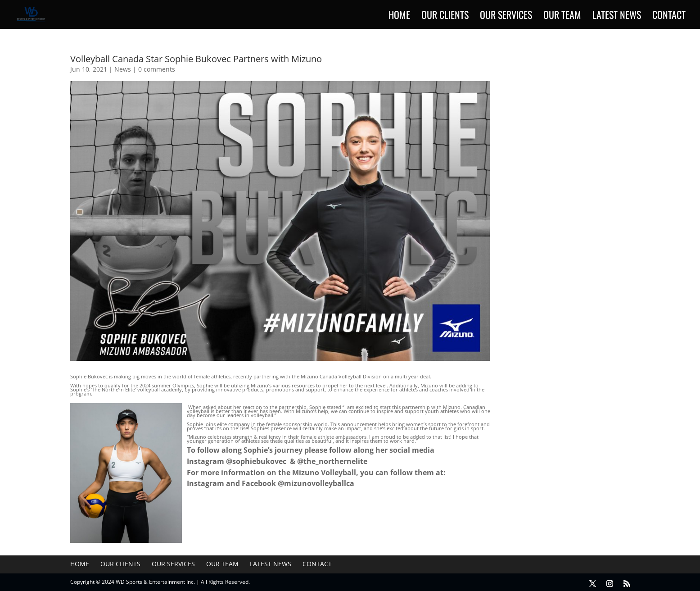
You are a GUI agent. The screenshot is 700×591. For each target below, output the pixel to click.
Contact (669, 16)
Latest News (617, 16)
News (123, 69)
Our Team (562, 16)
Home (399, 16)
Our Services (506, 16)
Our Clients (445, 16)
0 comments (157, 69)
